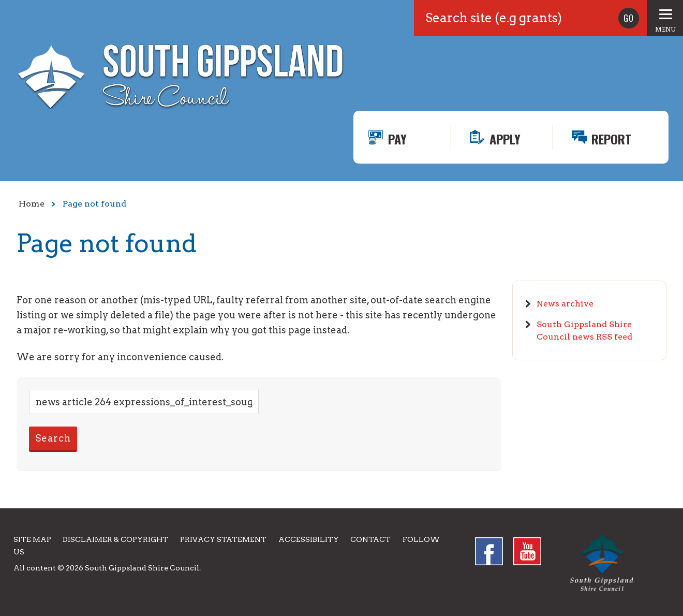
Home (32, 204)
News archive (565, 304)
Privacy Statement (223, 539)
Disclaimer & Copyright (115, 539)
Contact (370, 539)
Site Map (32, 539)
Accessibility (309, 539)
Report (611, 139)
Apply (505, 139)
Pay (397, 139)
